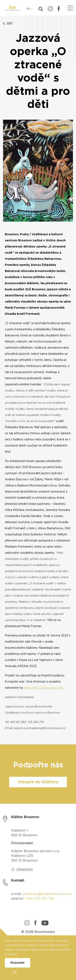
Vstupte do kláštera (38, 782)
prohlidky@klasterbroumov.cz (47, 894)
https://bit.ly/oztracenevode (43, 688)
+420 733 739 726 (40, 899)
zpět (9, 23)
